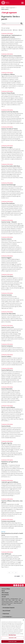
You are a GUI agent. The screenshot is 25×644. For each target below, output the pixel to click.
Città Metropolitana (14, 599)
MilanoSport (4, 605)
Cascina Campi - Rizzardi (9, 222)
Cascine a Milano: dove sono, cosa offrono (12, 502)
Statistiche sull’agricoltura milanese (10, 463)
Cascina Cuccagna (7, 147)
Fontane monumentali (8, 521)
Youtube (18, 585)
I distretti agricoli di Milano (10, 482)
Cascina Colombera (7, 276)
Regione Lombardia (6, 599)
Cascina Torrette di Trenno (9, 129)
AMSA (10, 600)
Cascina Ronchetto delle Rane (11, 166)
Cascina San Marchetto (8, 313)
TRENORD (16, 602)
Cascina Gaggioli (6, 258)
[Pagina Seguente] (16, 573)
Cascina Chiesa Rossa (8, 93)
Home (3, 8)
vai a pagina (17, 576)
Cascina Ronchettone (8, 203)
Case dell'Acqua (6, 554)
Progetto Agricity (7, 443)
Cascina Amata (6, 426)
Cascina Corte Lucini (8, 327)
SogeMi (9, 605)
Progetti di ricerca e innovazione (11, 56)
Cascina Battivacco (7, 370)
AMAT (13, 600)
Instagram (21, 585)
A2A (17, 600)
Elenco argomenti (11, 8)
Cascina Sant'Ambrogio (8, 185)
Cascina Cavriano (7, 295)
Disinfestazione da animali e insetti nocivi (12, 534)
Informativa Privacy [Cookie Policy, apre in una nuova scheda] (12, 635)
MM (20, 600)
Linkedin (23, 585)
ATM (7, 600)
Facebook (14, 585)
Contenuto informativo (7, 30)
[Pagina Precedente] (9, 573)
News (21, 30)
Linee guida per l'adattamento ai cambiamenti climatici (11, 36)
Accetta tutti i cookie (13, 641)
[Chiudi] (23, 620)
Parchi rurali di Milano (8, 407)
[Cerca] (21, 24)
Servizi (3, 591)
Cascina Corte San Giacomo (10, 112)
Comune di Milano (6, 589)
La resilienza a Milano (8, 74)
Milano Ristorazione (18, 603)
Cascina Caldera (6, 356)
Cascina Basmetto (7, 389)
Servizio (16, 30)
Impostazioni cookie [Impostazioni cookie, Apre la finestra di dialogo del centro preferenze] (12, 638)
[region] (12, 631)
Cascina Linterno (6, 239)
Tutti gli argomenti (10, 13)
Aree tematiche (5, 595)
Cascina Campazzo (7, 346)
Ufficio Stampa (5, 593)
